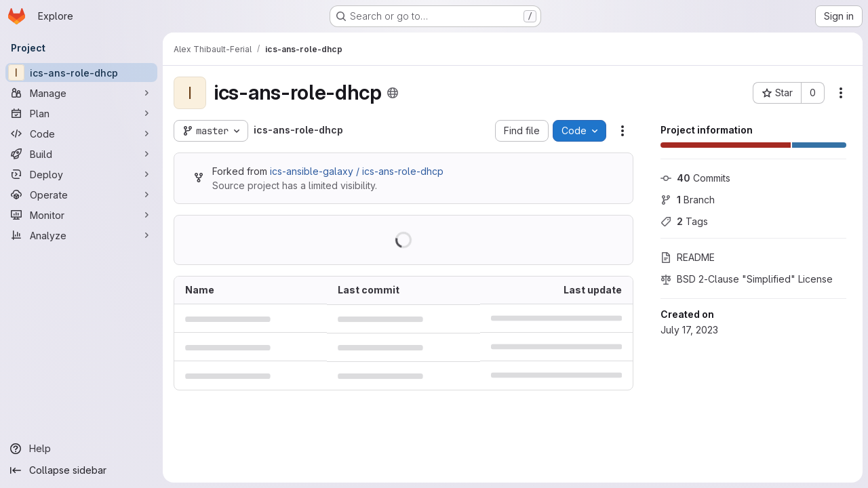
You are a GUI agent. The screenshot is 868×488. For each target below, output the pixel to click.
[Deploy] (81, 174)
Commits (695, 178)
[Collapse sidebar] (81, 470)
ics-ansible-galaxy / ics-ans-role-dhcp (357, 171)
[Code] (81, 134)
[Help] (81, 449)
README (688, 257)
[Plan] (81, 113)
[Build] (81, 154)
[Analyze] (81, 235)
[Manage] (81, 93)
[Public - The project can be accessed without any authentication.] (393, 93)
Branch (688, 200)
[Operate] (81, 195)
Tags (684, 221)
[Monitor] (81, 215)
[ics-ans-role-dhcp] (81, 73)
